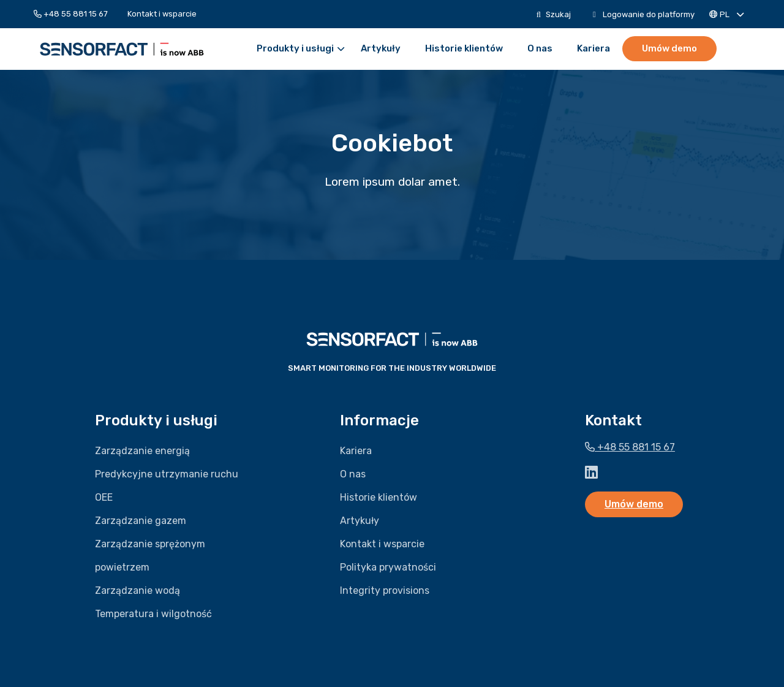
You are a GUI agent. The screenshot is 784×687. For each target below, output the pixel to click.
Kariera (594, 49)
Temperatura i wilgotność (153, 614)
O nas (540, 49)
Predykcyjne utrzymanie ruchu (167, 474)
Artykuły (381, 49)
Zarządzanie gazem (141, 521)
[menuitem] (76, 14)
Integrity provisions (385, 590)
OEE (104, 497)
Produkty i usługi (301, 49)
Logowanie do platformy (644, 14)
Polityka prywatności (388, 567)
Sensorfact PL (122, 49)
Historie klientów (464, 49)
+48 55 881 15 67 (71, 14)
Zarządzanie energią (142, 451)
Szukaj (554, 14)
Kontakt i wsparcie (162, 14)
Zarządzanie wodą (138, 590)
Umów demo (669, 48)
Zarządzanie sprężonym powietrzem (150, 556)
